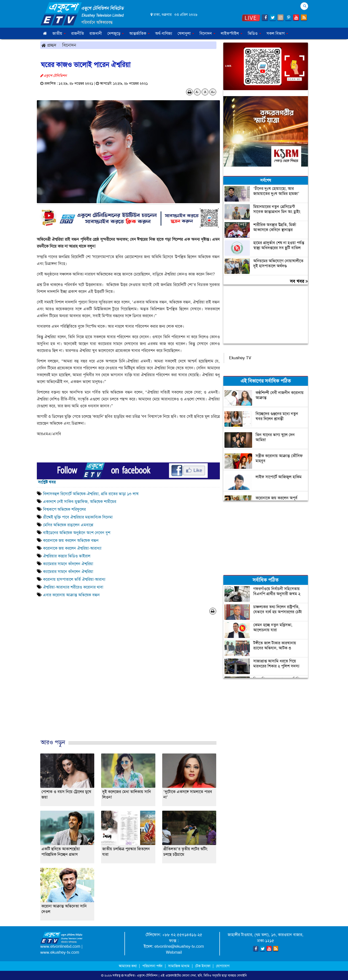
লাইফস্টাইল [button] (232, 33)
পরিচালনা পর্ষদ (152, 966)
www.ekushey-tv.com (60, 952)
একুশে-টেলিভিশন (147, 975)
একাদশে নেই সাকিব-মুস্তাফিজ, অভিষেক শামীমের (80, 502)
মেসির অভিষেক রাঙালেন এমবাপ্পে (68, 525)
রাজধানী (96, 33)
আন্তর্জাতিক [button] (139, 33)
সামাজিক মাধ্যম (179, 966)
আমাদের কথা (128, 966)
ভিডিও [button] (254, 33)
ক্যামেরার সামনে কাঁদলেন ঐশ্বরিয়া (68, 564)
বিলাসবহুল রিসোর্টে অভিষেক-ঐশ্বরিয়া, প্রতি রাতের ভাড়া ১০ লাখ (91, 494)
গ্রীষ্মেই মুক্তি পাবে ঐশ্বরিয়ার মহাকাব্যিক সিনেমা (78, 517)
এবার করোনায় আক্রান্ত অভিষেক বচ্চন (71, 595)
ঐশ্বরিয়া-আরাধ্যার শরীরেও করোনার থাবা (73, 587)
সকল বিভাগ (277, 33)
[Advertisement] (128, 682)
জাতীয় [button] (59, 33)
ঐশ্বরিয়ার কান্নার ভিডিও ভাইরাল (67, 556)
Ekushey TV (240, 358)
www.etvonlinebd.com (60, 946)
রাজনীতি (78, 33)
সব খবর (299, 281)
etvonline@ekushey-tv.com (179, 946)
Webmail (174, 952)
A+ (213, 92)
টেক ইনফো (203, 966)
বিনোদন (69, 45)
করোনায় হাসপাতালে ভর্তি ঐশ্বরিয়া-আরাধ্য (74, 579)
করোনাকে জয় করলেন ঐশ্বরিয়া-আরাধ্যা (72, 548)
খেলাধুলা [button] (186, 33)
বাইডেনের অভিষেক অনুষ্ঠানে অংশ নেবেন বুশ (77, 533)
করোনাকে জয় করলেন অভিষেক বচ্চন (71, 540)
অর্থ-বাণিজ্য (164, 33)
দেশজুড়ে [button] (116, 33)
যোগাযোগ (223, 966)
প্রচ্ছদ (49, 45)
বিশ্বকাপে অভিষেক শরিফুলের (64, 509)
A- (197, 92)
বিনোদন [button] (207, 33)
